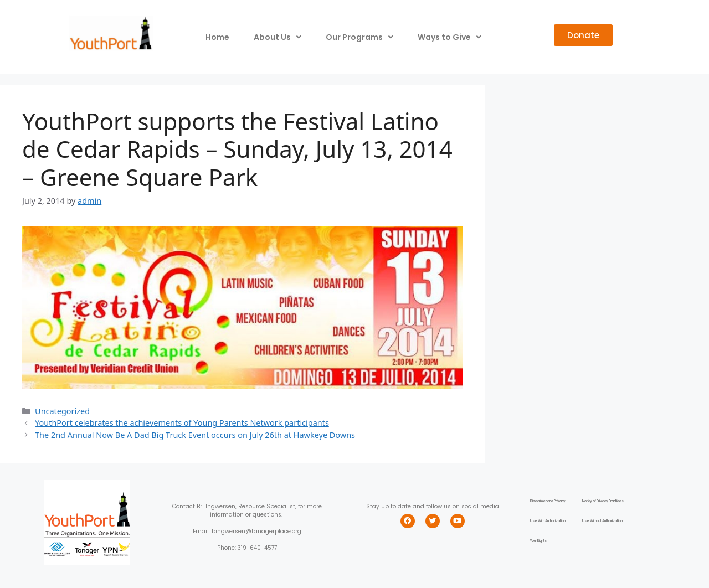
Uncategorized (62, 411)
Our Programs (359, 37)
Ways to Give (449, 37)
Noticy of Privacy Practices (603, 501)
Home (217, 37)
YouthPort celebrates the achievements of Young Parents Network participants (182, 423)
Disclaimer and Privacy (548, 501)
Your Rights (538, 541)
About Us (278, 37)
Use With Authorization (548, 521)
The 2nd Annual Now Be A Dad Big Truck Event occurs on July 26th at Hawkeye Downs (195, 435)
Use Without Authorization (602, 521)
